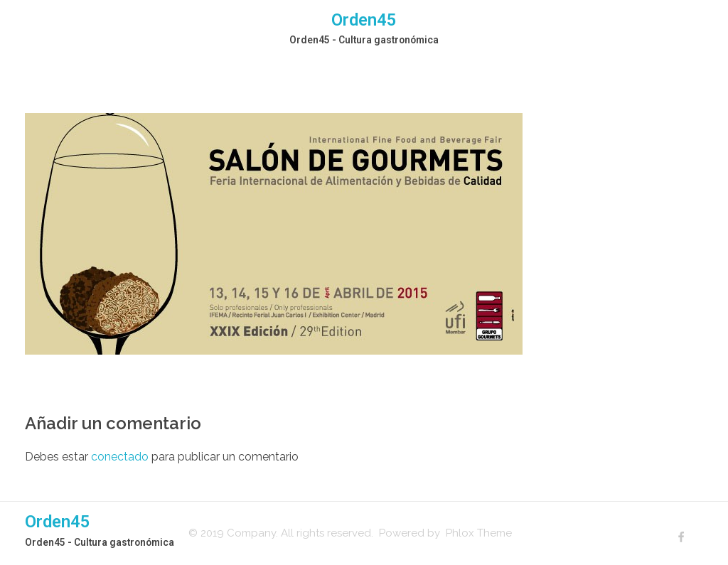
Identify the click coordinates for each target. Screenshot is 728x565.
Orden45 (364, 20)
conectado (120, 457)
